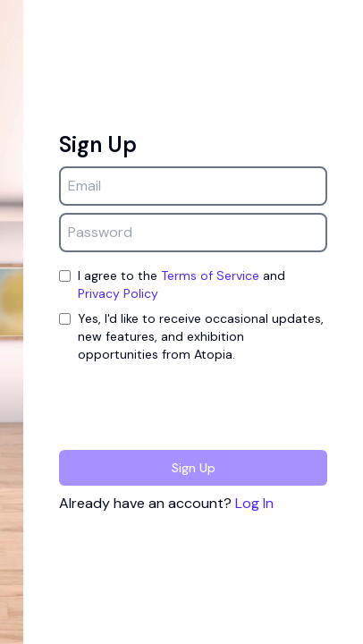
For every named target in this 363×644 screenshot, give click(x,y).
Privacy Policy (118, 293)
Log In (254, 503)
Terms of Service (210, 275)
